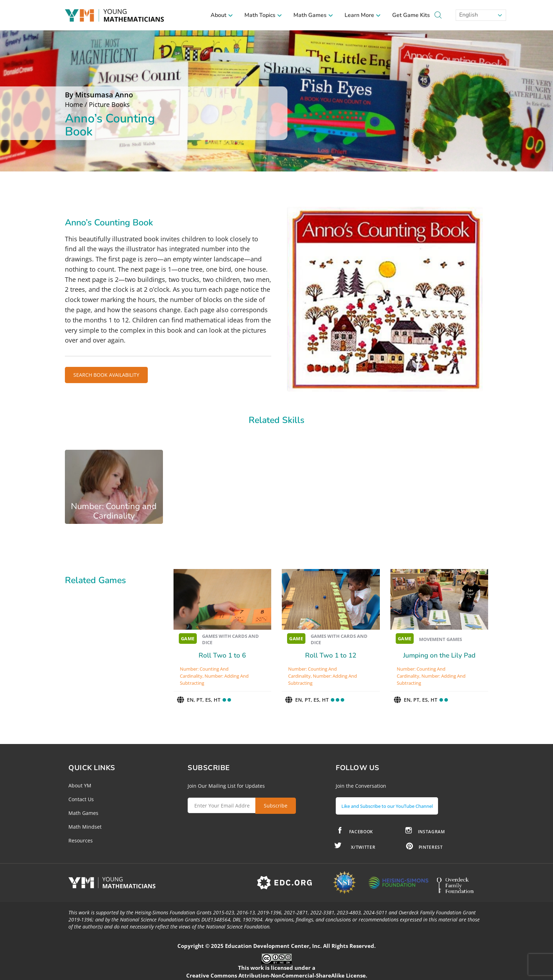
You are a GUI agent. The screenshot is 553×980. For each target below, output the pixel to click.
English (468, 15)
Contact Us (81, 799)
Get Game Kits (411, 15)
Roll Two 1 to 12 (331, 655)
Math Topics (263, 15)
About (222, 15)
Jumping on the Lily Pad (439, 655)
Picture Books (109, 104)
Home (74, 104)
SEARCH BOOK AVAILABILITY (106, 375)
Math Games (313, 15)
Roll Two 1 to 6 (222, 655)
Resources (81, 840)
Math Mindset (85, 827)
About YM (80, 785)
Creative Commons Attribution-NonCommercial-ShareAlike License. (277, 973)
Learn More (363, 15)
